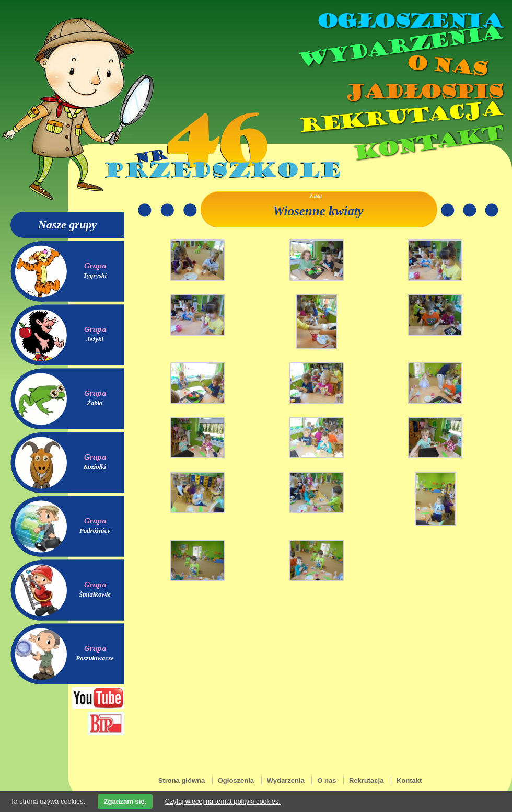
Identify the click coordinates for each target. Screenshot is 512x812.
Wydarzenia (399, 47)
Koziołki (95, 467)
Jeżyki (95, 339)
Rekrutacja (400, 117)
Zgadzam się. (125, 801)
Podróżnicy (95, 531)
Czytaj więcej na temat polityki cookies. (223, 801)
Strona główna (182, 780)
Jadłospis (423, 92)
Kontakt (427, 143)
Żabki (95, 403)
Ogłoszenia (409, 21)
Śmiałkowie (95, 594)
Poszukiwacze (95, 658)
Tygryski (95, 276)
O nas (446, 66)
